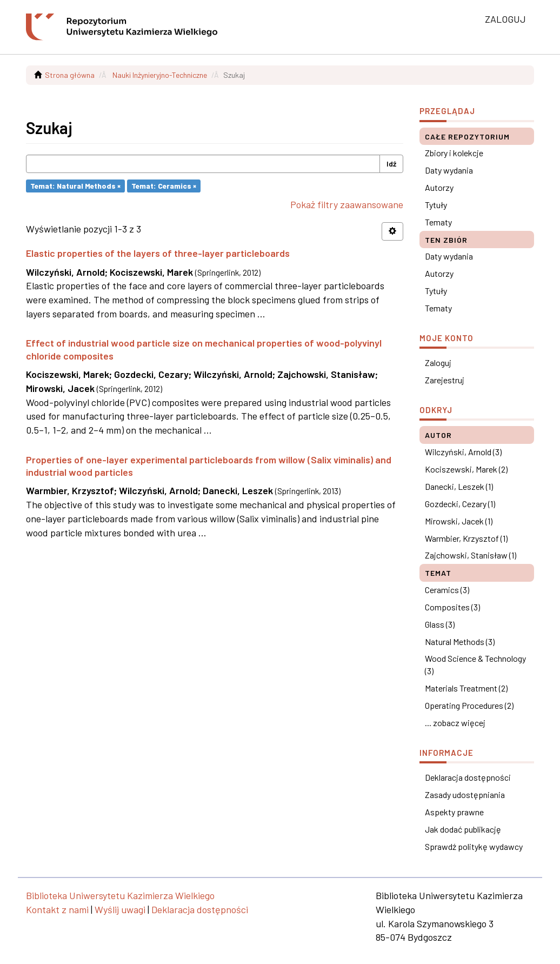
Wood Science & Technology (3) (475, 664)
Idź (391, 164)
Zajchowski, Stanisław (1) (471, 555)
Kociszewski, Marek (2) (466, 469)
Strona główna (70, 75)
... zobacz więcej (455, 723)
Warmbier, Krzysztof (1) (466, 538)
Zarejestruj (445, 380)
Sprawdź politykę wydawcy (474, 846)
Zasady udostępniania (465, 795)
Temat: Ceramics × (164, 186)
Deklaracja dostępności (468, 777)
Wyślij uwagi (120, 909)
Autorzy (439, 187)
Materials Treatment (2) (466, 688)
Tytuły (436, 205)
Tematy (438, 222)
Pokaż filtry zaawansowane (347, 204)
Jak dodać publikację (463, 829)
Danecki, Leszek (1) (459, 486)
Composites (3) (452, 607)
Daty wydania (449, 170)
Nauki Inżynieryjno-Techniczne (160, 75)
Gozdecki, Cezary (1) (460, 504)
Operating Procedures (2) (469, 705)
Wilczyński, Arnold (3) (463, 452)
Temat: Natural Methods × (75, 186)
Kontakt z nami (57, 909)
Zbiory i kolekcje (454, 153)
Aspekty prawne (454, 812)
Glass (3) (440, 624)
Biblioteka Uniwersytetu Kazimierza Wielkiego (120, 895)
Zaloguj (438, 363)
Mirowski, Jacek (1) (459, 521)
